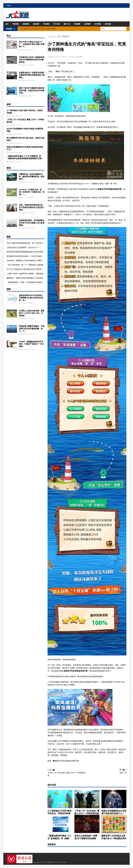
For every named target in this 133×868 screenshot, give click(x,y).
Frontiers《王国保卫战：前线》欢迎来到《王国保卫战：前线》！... (32, 192)
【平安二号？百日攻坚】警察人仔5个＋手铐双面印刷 (87, 812)
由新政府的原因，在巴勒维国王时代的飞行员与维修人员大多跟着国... (32, 223)
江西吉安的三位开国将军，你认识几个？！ (24, 247)
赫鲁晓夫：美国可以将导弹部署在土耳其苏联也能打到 (28, 278)
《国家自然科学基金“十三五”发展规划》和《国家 (59, 837)
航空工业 (67, 24)
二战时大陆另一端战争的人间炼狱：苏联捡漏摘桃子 (28, 273)
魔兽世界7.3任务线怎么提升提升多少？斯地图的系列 (114, 837)
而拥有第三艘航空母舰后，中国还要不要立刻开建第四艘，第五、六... (32, 328)
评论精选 (46, 24)
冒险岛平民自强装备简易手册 (67, 761)
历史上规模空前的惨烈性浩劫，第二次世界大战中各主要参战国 (32, 243)
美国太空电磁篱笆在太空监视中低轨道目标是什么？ (114, 812)
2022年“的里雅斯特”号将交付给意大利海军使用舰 (25, 130)
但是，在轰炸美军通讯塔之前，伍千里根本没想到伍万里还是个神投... (32, 207)
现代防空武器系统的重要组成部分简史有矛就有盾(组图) (29, 252)
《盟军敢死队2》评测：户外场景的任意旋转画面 (26, 282)
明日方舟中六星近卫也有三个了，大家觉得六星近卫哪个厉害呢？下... (32, 44)
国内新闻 (36, 24)
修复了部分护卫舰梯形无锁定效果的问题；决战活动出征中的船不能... (32, 90)
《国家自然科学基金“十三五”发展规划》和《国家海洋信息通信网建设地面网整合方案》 (25, 157)
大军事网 (8, 6)
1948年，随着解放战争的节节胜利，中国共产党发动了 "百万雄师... (31, 344)
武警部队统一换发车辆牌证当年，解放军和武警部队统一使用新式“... (32, 176)
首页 (7, 24)
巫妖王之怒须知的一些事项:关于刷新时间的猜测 (86, 837)
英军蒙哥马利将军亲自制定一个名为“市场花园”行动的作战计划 (32, 256)
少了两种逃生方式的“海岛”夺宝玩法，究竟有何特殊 (60, 812)
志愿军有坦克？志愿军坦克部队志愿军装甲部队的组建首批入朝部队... (32, 75)
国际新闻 (26, 24)
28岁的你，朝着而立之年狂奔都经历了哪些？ (25, 260)
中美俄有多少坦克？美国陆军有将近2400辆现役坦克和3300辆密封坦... (32, 60)
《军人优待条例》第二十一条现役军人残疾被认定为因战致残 (31, 265)
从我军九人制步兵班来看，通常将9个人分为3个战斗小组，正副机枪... (32, 313)
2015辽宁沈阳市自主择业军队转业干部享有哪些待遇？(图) (30, 269)
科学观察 (98, 24)
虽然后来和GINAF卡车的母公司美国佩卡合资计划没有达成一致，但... (32, 298)
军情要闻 (16, 24)
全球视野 (87, 24)
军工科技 (57, 24)
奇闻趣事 (77, 24)
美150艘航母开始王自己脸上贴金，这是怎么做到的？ (25, 139)
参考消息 (108, 24)
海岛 (58, 71)
